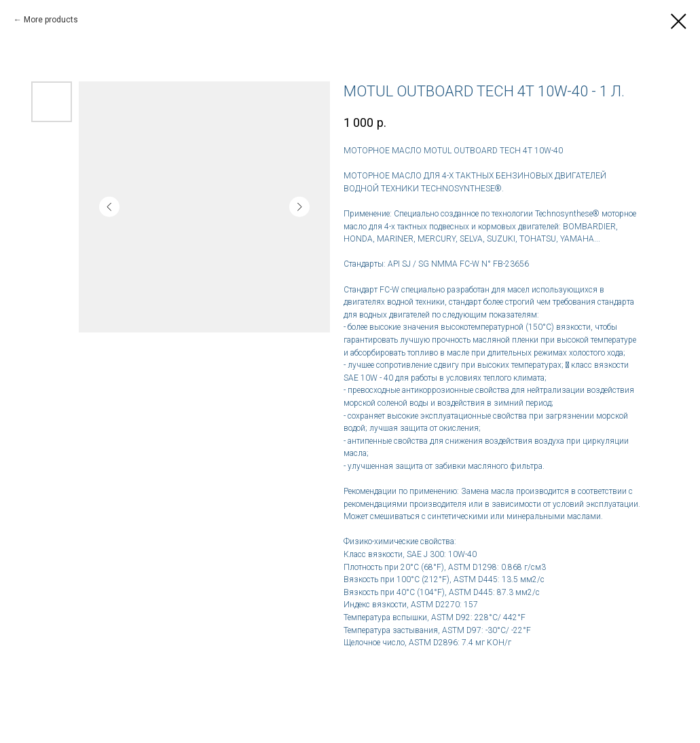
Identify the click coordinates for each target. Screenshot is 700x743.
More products (51, 20)
